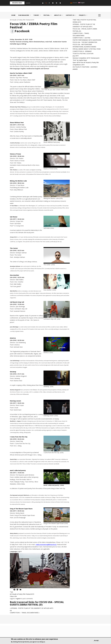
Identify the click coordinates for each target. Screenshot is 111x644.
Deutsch (74, 3)
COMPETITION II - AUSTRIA (81, 38)
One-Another (14, 275)
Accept (96, 640)
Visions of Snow (15, 154)
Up (11, 610)
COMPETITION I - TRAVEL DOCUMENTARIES (25, 613)
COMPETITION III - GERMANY (82, 51)
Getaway (13, 372)
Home (13, 15)
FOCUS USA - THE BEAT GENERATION (85, 42)
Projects (83, 15)
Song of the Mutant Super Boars (21, 509)
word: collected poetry (18, 470)
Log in (12, 599)
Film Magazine (25, 15)
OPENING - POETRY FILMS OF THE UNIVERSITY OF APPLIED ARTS (32, 608)
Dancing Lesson (15, 401)
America (13, 338)
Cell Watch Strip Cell (17, 302)
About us (59, 15)
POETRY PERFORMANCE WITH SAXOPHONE (87, 40)
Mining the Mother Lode (19, 181)
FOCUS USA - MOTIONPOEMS (82, 44)
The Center (14, 248)
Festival (47, 15)
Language (13, 551)
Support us (71, 15)
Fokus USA (13, 596)
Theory (37, 15)
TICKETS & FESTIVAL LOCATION (83, 54)
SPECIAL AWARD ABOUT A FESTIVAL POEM (87, 49)
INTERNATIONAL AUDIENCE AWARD (84, 47)
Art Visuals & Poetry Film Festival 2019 (22, 594)
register (18, 599)
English (81, 3)
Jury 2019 (76, 56)
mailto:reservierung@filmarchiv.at (46, 545)
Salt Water (14, 217)
